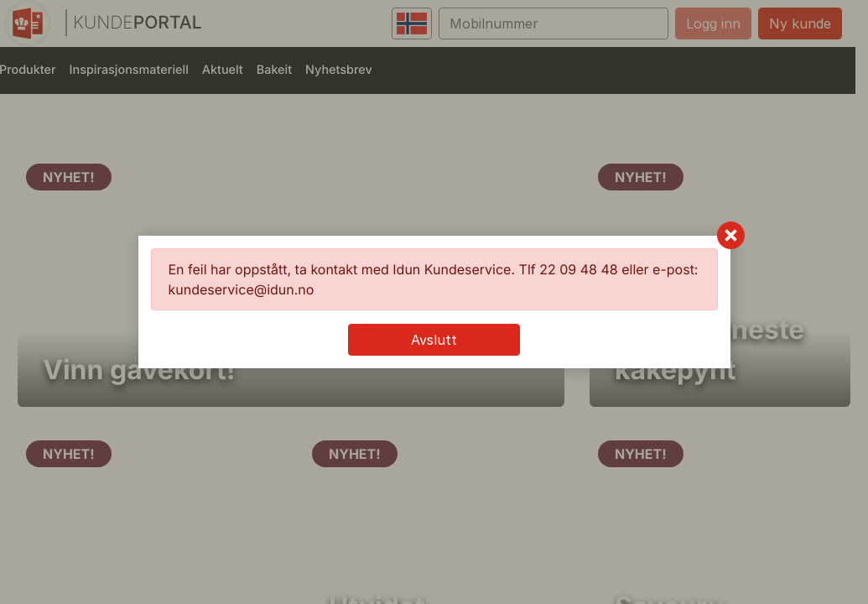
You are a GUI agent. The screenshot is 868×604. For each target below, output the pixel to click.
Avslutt (434, 340)
